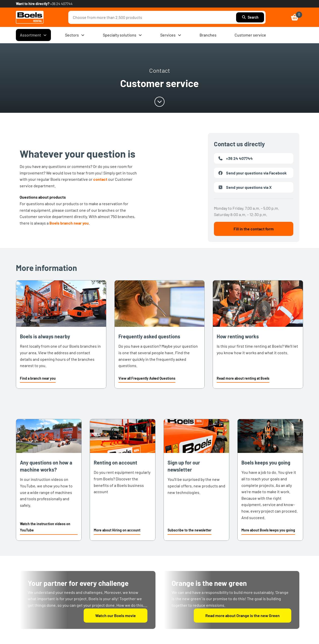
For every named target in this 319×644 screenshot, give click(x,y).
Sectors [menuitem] (75, 35)
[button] (38, 379)
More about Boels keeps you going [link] (268, 530)
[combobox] (153, 17)
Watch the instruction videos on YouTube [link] (45, 527)
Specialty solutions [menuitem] (122, 35)
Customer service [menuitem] (250, 35)
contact (100, 179)
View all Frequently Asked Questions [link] (147, 378)
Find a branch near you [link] (38, 378)
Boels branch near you (69, 223)
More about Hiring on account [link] (117, 530)
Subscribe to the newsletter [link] (189, 530)
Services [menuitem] (171, 35)
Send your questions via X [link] (245, 187)
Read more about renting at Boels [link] (243, 378)
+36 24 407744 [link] (61, 4)
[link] (30, 17)
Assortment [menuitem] (33, 35)
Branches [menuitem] (208, 35)
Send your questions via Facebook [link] (252, 173)
